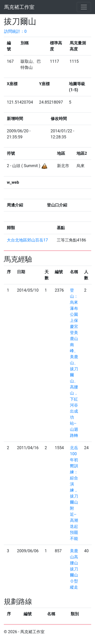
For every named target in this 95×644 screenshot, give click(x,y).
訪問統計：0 (15, 31)
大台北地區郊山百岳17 (27, 240)
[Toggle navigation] (84, 7)
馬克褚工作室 (19, 7)
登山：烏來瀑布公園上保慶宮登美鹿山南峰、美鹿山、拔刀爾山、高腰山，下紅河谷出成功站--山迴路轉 (74, 363)
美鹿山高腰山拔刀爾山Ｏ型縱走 (74, 569)
